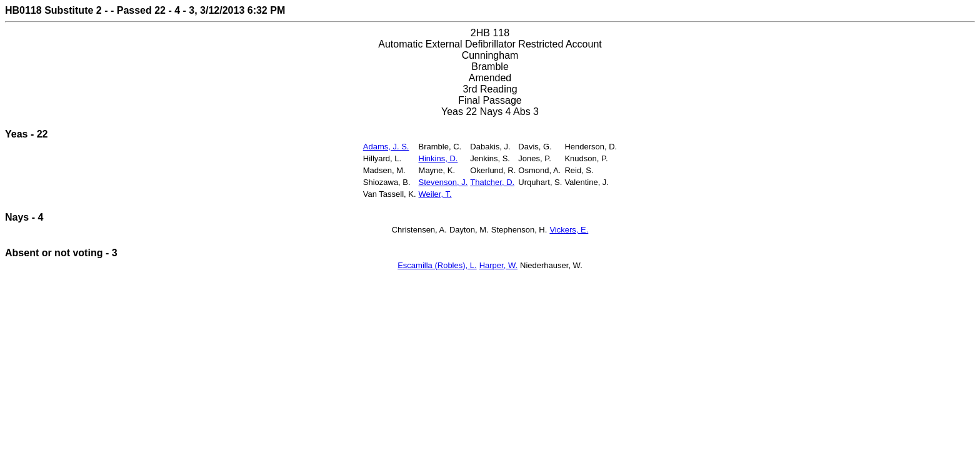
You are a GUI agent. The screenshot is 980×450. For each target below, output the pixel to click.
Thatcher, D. (492, 182)
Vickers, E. (569, 230)
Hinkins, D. (438, 158)
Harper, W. (498, 265)
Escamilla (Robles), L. (437, 265)
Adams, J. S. (386, 147)
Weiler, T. (435, 194)
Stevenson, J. (443, 182)
